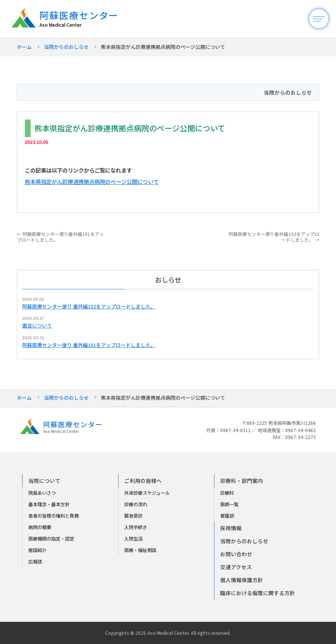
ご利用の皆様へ (143, 481)
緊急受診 (133, 516)
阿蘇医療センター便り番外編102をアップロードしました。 (274, 236)
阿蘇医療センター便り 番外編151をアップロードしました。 (89, 345)
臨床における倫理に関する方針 (258, 593)
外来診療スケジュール (147, 493)
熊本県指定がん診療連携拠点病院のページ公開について (92, 182)
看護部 (227, 516)
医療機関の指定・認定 (51, 539)
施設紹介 (37, 550)
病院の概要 (40, 527)
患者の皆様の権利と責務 (54, 516)
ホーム (24, 47)
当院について (44, 481)
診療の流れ (136, 504)
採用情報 (231, 528)
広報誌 (35, 562)
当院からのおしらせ (66, 47)
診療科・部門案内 (242, 481)
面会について (37, 325)
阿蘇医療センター (83, 19)
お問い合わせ (236, 554)
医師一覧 (229, 504)
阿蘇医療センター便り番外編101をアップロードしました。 (60, 236)
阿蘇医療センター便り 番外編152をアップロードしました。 (89, 306)
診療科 (227, 493)
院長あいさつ (42, 493)
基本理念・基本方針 (49, 504)
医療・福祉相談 (140, 550)
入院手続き (136, 527)
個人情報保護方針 (242, 580)
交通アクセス (236, 567)
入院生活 (133, 539)
